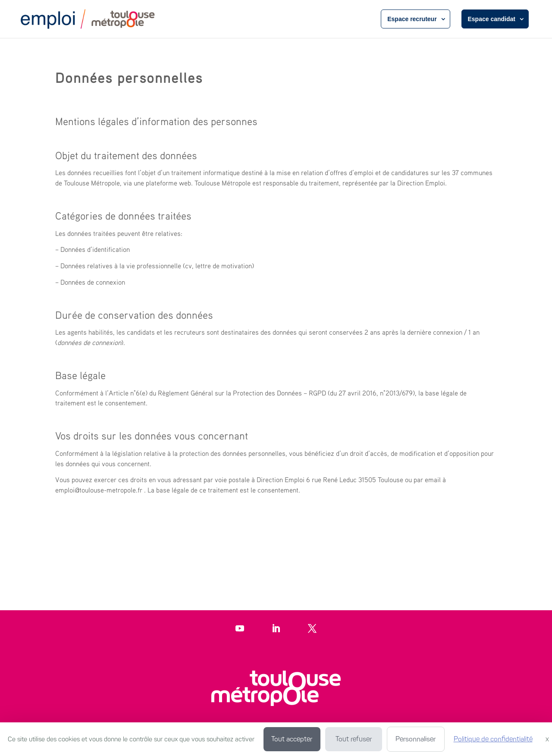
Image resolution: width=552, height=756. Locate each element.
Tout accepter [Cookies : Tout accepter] (292, 739)
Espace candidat (492, 19)
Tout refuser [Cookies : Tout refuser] (354, 739)
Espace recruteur (412, 19)
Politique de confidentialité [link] (493, 739)
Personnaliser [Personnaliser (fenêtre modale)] (416, 739)
